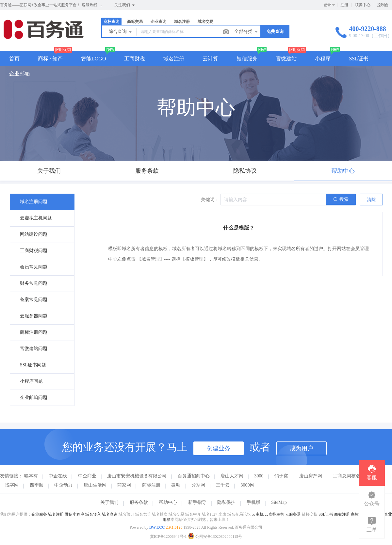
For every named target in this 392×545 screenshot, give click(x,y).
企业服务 (39, 514)
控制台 (383, 5)
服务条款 (139, 502)
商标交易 (135, 22)
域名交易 (205, 22)
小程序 (323, 59)
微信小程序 (74, 514)
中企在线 (58, 476)
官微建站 (286, 59)
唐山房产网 (311, 476)
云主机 (258, 514)
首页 (14, 59)
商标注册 (151, 485)
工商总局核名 (347, 476)
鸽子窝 (281, 476)
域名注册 (182, 22)
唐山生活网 (95, 485)
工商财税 (135, 59)
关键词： (210, 200)
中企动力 (63, 485)
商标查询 (111, 22)
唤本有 (31, 476)
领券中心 (363, 5)
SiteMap (279, 502)
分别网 (198, 485)
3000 (259, 476)
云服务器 (293, 514)
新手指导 (197, 502)
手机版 (253, 502)
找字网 (12, 485)
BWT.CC (157, 527)
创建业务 (219, 448)
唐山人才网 (232, 476)
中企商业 (87, 476)
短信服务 (247, 59)
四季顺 (37, 485)
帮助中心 (168, 502)
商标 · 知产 (50, 59)
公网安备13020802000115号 (215, 537)
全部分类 (246, 32)
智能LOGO (93, 59)
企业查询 (158, 22)
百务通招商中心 (194, 476)
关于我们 (109, 502)
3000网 (248, 485)
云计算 (210, 59)
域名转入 (93, 514)
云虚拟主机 (274, 514)
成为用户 (302, 448)
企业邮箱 (20, 74)
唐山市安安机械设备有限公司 (137, 476)
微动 (176, 485)
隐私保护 (226, 502)
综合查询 (121, 32)
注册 (344, 5)
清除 (371, 200)
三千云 (223, 485)
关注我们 (125, 5)
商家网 (124, 485)
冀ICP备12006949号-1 (168, 537)
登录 (327, 5)
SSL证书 (359, 59)
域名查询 (110, 514)
